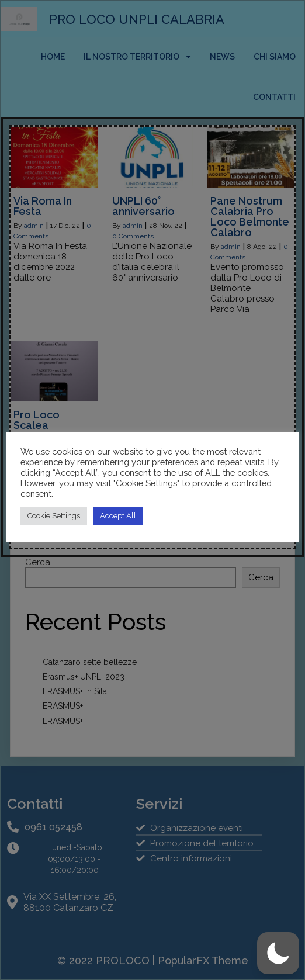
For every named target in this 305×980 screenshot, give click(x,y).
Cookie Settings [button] (54, 516)
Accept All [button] (118, 516)
